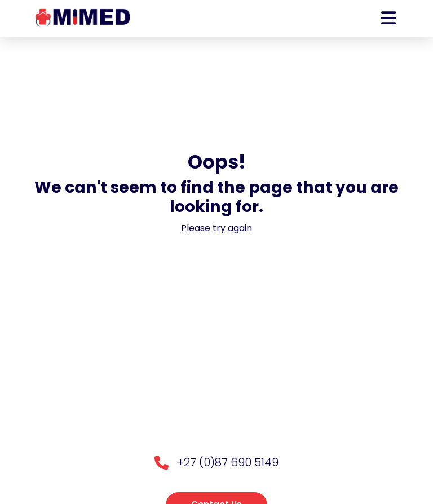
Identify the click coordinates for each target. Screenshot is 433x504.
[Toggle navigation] (388, 18)
